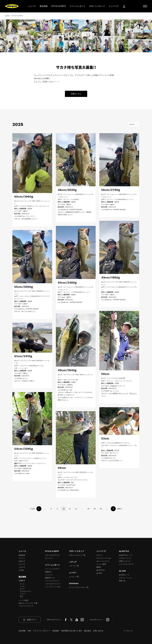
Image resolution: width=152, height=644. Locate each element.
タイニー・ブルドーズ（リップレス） (120, 381)
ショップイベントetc (52, 587)
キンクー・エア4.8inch (71, 199)
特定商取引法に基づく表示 (72, 631)
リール (22, 586)
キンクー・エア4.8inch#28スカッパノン (120, 199)
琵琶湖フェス (50, 578)
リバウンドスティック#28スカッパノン (33, 458)
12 (76, 509)
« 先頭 (32, 509)
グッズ (22, 594)
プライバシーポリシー (42, 631)
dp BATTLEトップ (125, 555)
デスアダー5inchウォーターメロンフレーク (35, 206)
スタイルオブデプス (52, 555)
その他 (21, 570)
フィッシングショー (52, 581)
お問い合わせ (98, 631)
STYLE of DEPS (61, 6)
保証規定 (87, 631)
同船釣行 (48, 572)
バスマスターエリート (53, 584)
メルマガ (22, 567)
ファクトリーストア (26, 606)
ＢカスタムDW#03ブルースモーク (119, 443)
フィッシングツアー (52, 569)
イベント (22, 558)
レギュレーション (125, 558)
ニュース (34, 6)
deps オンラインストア (27, 603)
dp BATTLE (100, 570)
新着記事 (22, 555)
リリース (22, 564)
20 (88, 509)
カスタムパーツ (25, 591)
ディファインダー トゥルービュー (35, 463)
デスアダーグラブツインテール (77, 480)
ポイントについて (103, 561)
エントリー (49, 558)
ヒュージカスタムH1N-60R (116, 378)
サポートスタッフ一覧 (77, 555)
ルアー (22, 589)
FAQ (29, 631)
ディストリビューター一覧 (79, 587)
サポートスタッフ (99, 6)
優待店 (99, 567)
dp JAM (99, 573)
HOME (7, 16)
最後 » (120, 509)
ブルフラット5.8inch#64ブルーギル (32, 366)
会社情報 (22, 631)
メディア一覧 (74, 566)
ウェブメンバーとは (104, 558)
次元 (21, 596)
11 (70, 509)
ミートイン (49, 575)
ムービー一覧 (74, 577)
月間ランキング (125, 561)
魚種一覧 (122, 581)
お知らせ (22, 561)
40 (101, 509)
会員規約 (56, 631)
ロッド (22, 584)
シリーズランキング (126, 564)
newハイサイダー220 (71, 380)
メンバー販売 (23, 600)
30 (95, 509)
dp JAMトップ (124, 575)
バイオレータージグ (70, 477)
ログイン (100, 555)
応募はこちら (76, 94)
